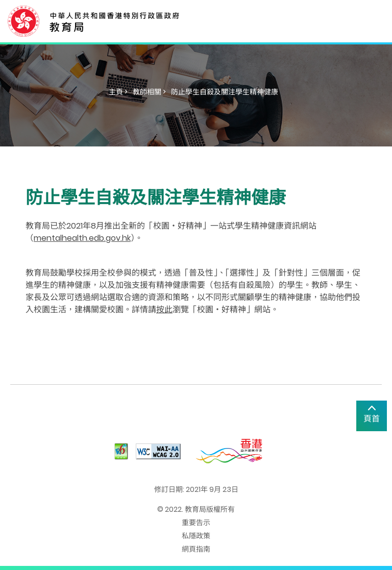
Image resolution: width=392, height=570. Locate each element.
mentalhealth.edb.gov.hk (82, 238)
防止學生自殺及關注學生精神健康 (225, 92)
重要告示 (196, 523)
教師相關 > (149, 92)
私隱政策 (196, 536)
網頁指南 (196, 549)
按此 (164, 309)
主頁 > (118, 92)
